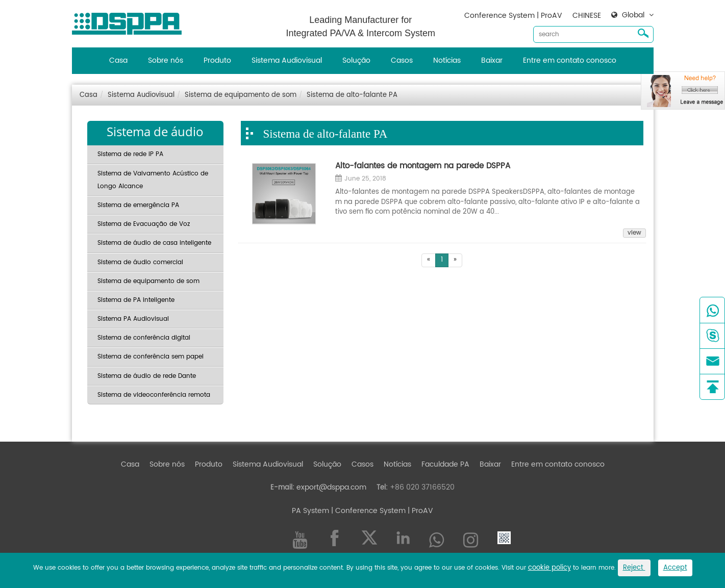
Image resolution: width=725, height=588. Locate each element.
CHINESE (587, 16)
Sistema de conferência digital (144, 338)
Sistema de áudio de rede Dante (147, 376)
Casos (402, 60)
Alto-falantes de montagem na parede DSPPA (423, 166)
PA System (310, 511)
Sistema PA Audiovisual (133, 319)
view (634, 233)
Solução (356, 60)
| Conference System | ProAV (381, 511)
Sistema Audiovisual (287, 60)
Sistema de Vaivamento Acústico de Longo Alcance (153, 180)
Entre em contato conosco (570, 60)
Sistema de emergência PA (138, 205)
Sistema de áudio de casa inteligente (154, 243)
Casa (118, 60)
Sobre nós (166, 60)
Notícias (447, 60)
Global (633, 15)
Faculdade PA (445, 464)
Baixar (492, 60)
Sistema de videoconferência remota (154, 395)
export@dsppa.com (331, 487)
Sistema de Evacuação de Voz (144, 224)
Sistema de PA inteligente (136, 300)
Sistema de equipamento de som (241, 95)
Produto (217, 60)
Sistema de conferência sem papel (151, 357)
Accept (675, 568)
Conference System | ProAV (513, 16)
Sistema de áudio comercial (140, 262)
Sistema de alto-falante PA (352, 95)
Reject (634, 568)
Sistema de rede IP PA (130, 154)
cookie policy (549, 568)
